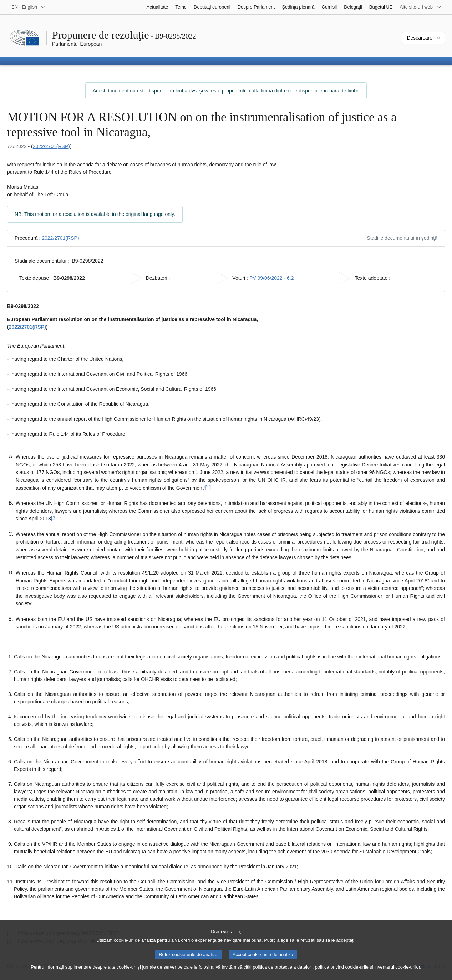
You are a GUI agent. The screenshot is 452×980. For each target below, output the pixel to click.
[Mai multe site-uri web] (421, 7)
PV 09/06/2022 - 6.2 (272, 278)
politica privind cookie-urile (342, 972)
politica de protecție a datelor (282, 972)
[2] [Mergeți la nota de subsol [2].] (54, 518)
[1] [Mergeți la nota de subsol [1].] (208, 488)
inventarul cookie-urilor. (398, 972)
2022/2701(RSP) (51, 146)
